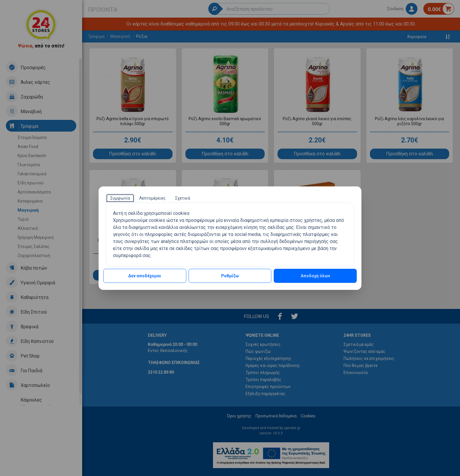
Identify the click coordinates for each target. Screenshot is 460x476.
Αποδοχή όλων (315, 276)
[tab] (120, 198)
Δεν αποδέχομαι (145, 276)
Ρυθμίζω (230, 276)
